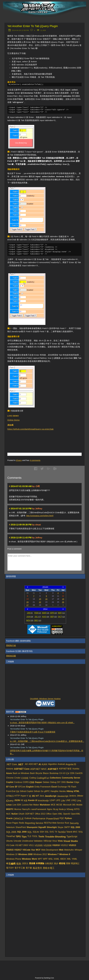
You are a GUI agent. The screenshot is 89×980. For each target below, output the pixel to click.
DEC (38, 620)
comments (35, 460)
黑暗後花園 (11, 656)
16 (46, 599)
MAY (61, 613)
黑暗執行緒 (11, 645)
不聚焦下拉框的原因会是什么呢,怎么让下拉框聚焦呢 (33, 732)
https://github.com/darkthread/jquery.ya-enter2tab (30, 429)
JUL (38, 617)
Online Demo (13, 420)
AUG (46, 617)
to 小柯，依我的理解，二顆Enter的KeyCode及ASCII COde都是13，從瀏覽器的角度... (47, 741)
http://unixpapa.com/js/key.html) (40, 516)
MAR (46, 613)
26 (63, 602)
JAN (30, 613)
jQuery (19, 460)
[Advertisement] (38, 438)
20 (28, 602)
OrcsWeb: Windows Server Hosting (45, 699)
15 (40, 599)
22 (40, 602)
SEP (53, 617)
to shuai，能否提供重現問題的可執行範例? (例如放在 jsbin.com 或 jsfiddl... (42, 723)
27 (28, 605)
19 (63, 599)
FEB (38, 613)
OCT (61, 617)
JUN (30, 617)
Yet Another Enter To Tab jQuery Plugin (33, 26)
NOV (30, 620)
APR (54, 613)
